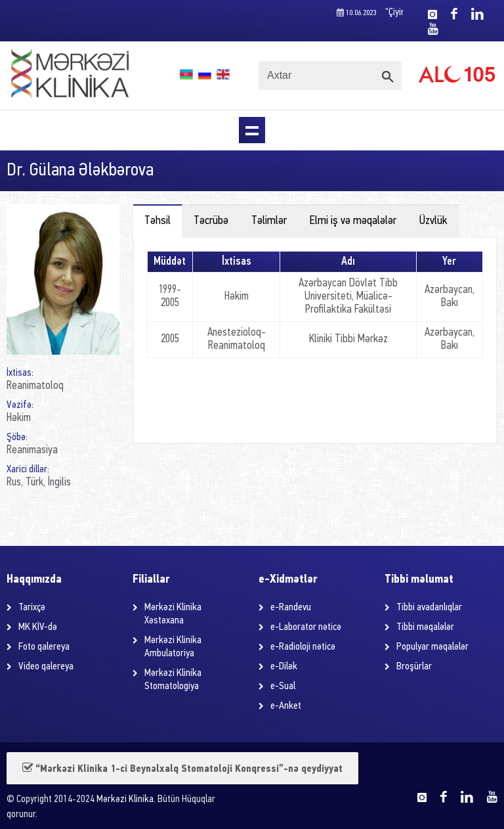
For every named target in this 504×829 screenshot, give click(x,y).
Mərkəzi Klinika (125, 800)
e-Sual (283, 686)
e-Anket (286, 706)
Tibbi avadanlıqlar (429, 608)
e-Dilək (284, 667)
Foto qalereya (44, 647)
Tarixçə (32, 608)
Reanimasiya (32, 450)
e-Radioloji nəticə (303, 647)
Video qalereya (46, 667)
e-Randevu (291, 608)
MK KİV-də (38, 627)
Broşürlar (414, 667)
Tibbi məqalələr (425, 627)
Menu (252, 130)
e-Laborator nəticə (306, 627)
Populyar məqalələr (432, 647)
